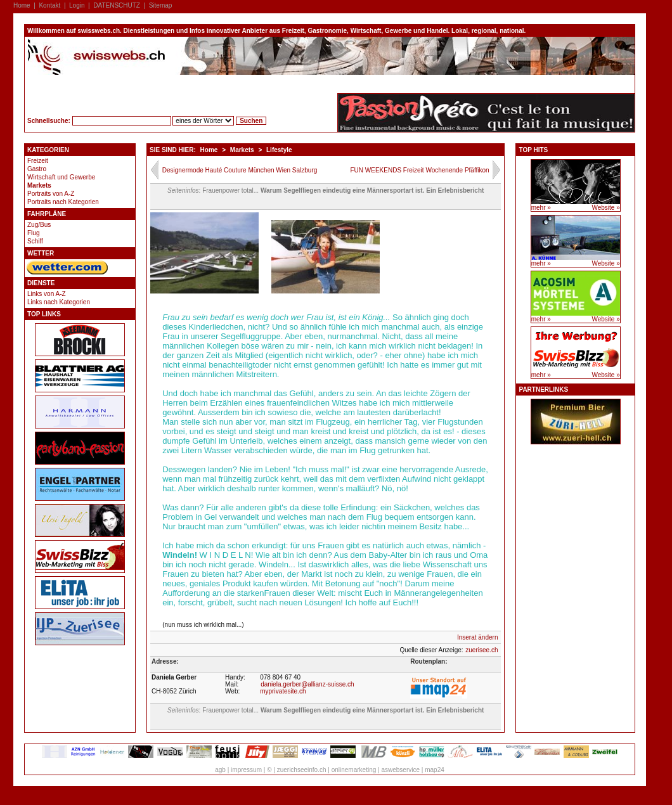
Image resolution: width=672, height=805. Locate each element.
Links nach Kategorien (59, 302)
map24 (435, 770)
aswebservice (400, 770)
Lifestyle (279, 150)
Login (77, 5)
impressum (246, 770)
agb (220, 770)
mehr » (541, 208)
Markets (39, 185)
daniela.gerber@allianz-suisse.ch (307, 684)
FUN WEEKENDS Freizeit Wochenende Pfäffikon (419, 170)
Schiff (35, 241)
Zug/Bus (39, 225)
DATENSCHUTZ (117, 5)
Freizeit (38, 161)
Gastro (37, 169)
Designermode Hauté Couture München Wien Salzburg (240, 170)
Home (22, 5)
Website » (605, 208)
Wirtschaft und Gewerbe (61, 177)
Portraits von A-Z (51, 194)
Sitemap (161, 5)
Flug (33, 233)
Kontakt (49, 5)
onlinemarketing (354, 770)
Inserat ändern (478, 637)
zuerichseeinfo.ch (302, 770)
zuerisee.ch (481, 650)
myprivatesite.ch (283, 691)
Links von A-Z (47, 294)
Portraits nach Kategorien (63, 202)
